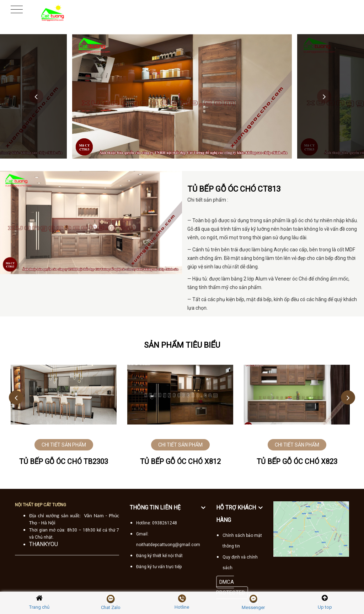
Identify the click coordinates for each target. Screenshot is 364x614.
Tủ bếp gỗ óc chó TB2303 (64, 461)
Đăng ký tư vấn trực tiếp (159, 567)
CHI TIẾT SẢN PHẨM (64, 445)
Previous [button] (36, 96)
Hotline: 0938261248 (157, 523)
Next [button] (324, 96)
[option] (182, 96)
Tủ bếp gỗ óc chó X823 (297, 461)
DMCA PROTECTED (231, 587)
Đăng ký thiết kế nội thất (159, 556)
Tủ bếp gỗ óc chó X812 (180, 461)
